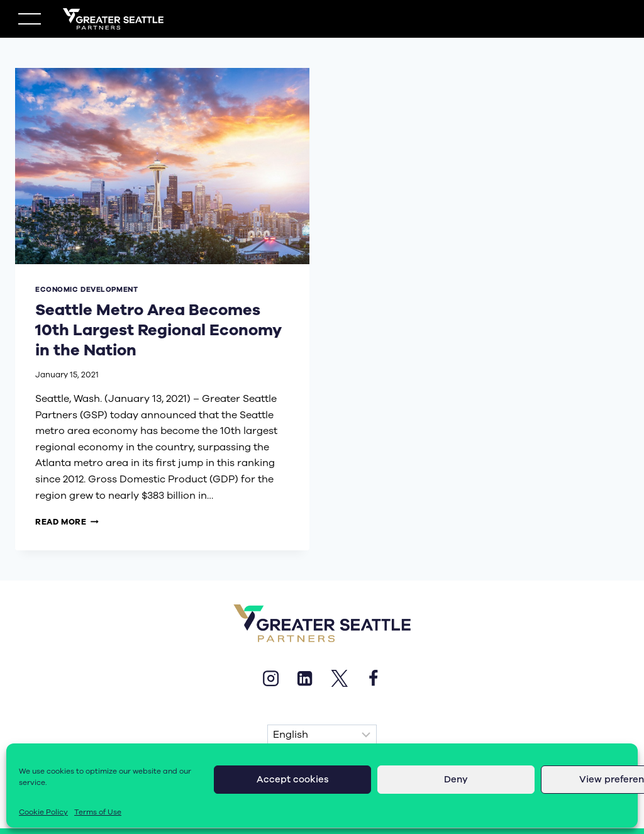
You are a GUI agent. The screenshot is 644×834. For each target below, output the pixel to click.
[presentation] (162, 166)
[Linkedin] (305, 678)
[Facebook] (373, 678)
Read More (67, 522)
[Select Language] (322, 735)
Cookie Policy (43, 812)
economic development (86, 290)
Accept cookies (293, 779)
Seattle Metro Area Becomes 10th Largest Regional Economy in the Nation (155, 330)
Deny (456, 779)
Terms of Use (98, 812)
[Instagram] (270, 678)
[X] (339, 678)
